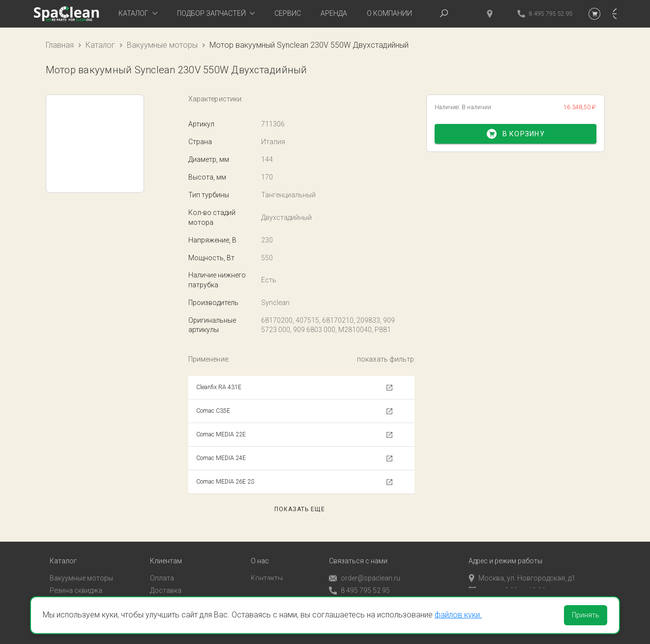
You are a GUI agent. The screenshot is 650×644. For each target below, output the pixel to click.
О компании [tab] (389, 13)
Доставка (166, 577)
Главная (60, 45)
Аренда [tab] (334, 13)
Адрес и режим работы (505, 548)
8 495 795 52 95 (359, 577)
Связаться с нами (358, 548)
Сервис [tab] (288, 13)
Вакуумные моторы (162, 45)
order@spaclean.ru (365, 565)
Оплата (162, 565)
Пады (58, 589)
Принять (586, 615)
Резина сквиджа (76, 577)
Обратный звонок (358, 589)
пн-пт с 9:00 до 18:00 (507, 577)
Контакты (267, 565)
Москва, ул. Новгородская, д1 (522, 565)
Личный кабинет (176, 589)
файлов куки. (458, 615)
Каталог (100, 45)
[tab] (138, 14)
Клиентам (166, 548)
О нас (260, 548)
